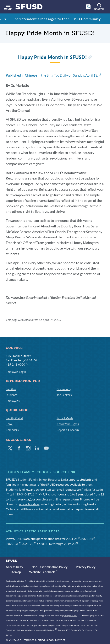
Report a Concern (68, 430)
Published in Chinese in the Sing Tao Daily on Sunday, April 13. (53, 75)
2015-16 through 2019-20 (59, 544)
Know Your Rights (68, 424)
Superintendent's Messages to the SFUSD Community (56, 19)
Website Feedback (43, 572)
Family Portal (14, 418)
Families (11, 389)
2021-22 (29, 544)
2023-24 (88, 539)
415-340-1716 (26, 494)
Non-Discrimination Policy (49, 567)
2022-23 (13, 544)
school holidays (29, 504)
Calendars (12, 430)
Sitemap (15, 572)
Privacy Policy (86, 567)
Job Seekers (64, 395)
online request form (66, 499)
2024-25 (73, 539)
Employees (13, 401)
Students (11, 395)
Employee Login (16, 372)
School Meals (65, 418)
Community (64, 389)
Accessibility (14, 567)
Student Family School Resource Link (42, 479)
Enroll (10, 424)
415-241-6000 (17, 364)
